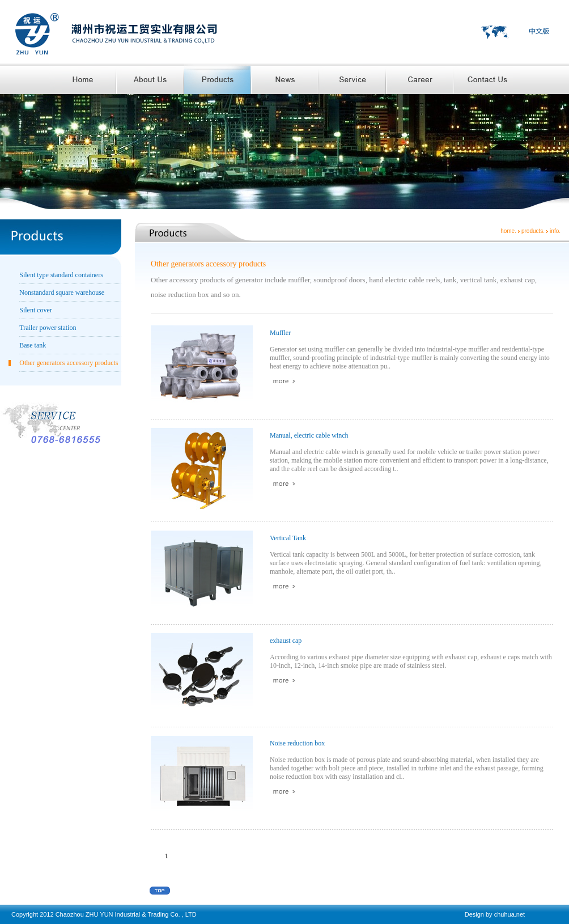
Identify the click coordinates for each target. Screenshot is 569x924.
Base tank (33, 345)
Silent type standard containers (61, 275)
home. (508, 231)
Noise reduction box (297, 743)
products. (533, 231)
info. (555, 231)
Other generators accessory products (69, 363)
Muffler (280, 333)
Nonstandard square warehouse (62, 293)
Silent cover (36, 310)
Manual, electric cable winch (309, 435)
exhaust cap (286, 641)
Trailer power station (48, 328)
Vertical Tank (288, 538)
